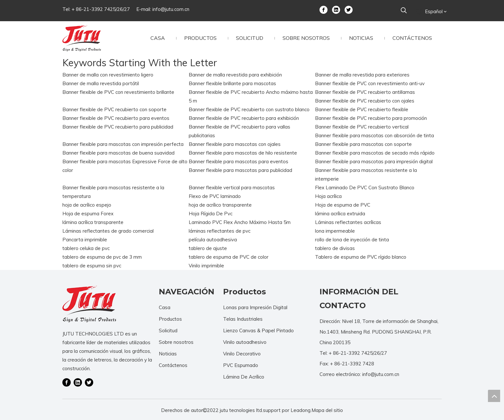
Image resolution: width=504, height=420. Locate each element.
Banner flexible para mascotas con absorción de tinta (374, 135)
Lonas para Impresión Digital (255, 307)
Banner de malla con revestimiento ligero (108, 75)
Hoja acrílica (328, 196)
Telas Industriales (243, 319)
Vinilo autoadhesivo (245, 342)
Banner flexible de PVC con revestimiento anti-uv (370, 83)
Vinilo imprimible (206, 266)
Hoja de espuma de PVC (343, 205)
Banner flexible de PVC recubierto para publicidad (118, 127)
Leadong (301, 410)
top (494, 396)
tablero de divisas (335, 248)
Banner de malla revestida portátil (101, 83)
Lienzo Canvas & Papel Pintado (258, 331)
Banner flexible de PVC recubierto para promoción (371, 118)
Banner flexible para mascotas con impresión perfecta (123, 144)
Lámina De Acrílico (244, 377)
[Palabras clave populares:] (404, 11)
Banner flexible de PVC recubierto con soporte (114, 109)
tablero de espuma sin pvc (92, 266)
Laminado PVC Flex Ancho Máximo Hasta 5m (240, 222)
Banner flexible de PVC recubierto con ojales (365, 101)
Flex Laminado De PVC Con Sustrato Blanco (365, 188)
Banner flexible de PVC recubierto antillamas (365, 92)
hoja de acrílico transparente (220, 205)
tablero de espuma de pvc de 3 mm (102, 257)
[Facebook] (324, 9)
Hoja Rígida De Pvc (211, 214)
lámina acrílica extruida (340, 214)
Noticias (168, 354)
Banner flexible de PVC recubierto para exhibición (244, 118)
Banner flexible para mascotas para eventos (239, 161)
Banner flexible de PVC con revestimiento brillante (118, 92)
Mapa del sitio (327, 410)
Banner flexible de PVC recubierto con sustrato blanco (249, 109)
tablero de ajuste (208, 248)
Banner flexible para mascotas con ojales (235, 144)
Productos (170, 319)
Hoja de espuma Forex (88, 214)
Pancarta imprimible (85, 240)
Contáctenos (173, 365)
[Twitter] (349, 9)
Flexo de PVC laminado (215, 196)
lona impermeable (335, 231)
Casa (165, 307)
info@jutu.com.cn (171, 9)
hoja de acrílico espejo (87, 205)
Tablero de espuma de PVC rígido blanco (361, 257)
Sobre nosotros (176, 342)
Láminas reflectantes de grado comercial (108, 231)
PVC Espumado (241, 365)
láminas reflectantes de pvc (220, 231)
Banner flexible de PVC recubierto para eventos (116, 118)
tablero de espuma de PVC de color (229, 257)
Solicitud (168, 331)
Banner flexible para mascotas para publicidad (240, 170)
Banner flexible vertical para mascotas (232, 188)
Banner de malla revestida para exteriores (362, 75)
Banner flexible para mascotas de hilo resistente (243, 153)
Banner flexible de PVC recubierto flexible (362, 109)
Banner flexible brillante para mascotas (232, 83)
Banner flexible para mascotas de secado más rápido (375, 153)
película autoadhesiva (213, 240)
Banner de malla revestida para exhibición (235, 75)
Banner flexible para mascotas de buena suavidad (118, 153)
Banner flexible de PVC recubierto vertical (362, 127)
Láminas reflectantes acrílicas (348, 222)
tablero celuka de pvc (86, 248)
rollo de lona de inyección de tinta (352, 240)
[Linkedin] (336, 9)
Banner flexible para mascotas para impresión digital (374, 161)
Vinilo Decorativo (242, 354)
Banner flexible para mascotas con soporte (363, 144)
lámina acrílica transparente (93, 222)
